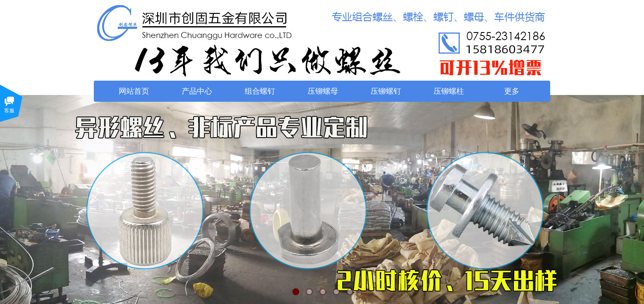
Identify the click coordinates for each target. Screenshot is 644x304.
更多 (512, 91)
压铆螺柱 (449, 91)
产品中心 (197, 91)
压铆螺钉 (386, 91)
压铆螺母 (323, 91)
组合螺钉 (260, 91)
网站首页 (134, 91)
